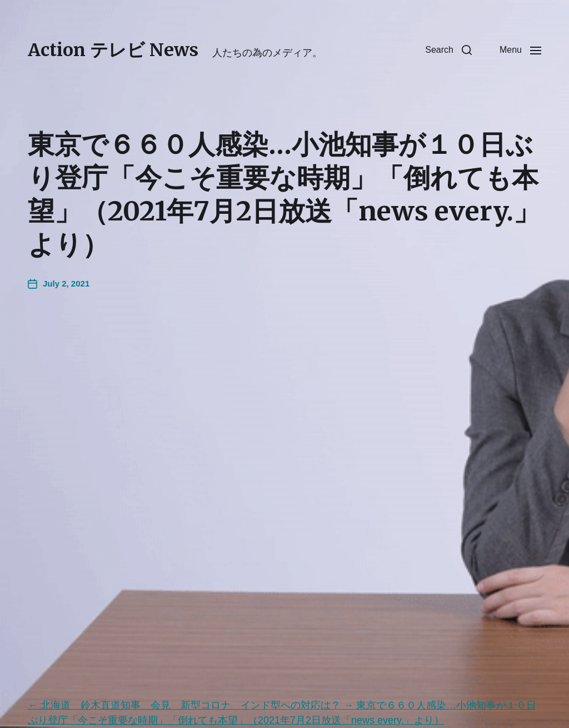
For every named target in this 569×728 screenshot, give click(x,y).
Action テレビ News (113, 50)
